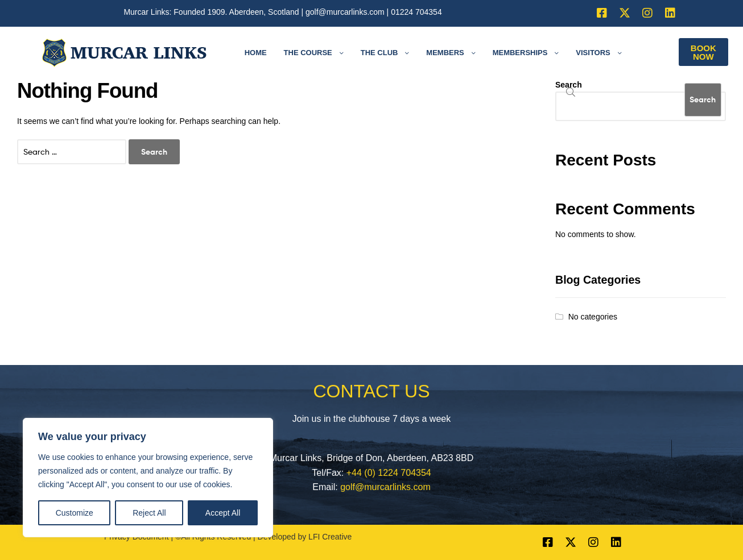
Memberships (520, 53)
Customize (75, 513)
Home (256, 53)
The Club (379, 53)
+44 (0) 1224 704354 (389, 473)
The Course (308, 53)
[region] (148, 478)
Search (569, 85)
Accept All (223, 513)
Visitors (593, 53)
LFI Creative (330, 537)
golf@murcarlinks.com (345, 12)
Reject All (149, 513)
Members (445, 53)
